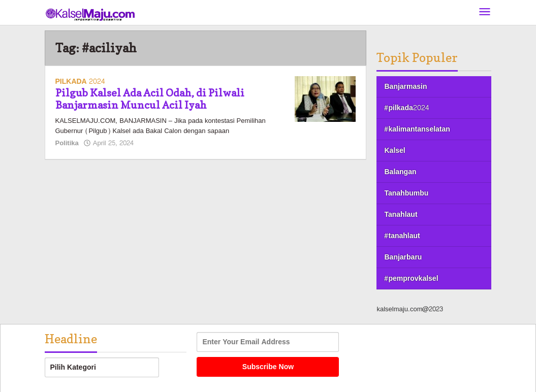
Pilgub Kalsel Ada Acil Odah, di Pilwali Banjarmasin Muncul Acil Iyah (150, 99)
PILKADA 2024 (80, 81)
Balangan (400, 172)
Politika (67, 143)
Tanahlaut (401, 215)
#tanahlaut (402, 236)
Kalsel (395, 151)
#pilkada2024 (406, 108)
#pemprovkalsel (411, 279)
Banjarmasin (405, 87)
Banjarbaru (403, 257)
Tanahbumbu (406, 193)
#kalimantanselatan (417, 129)
